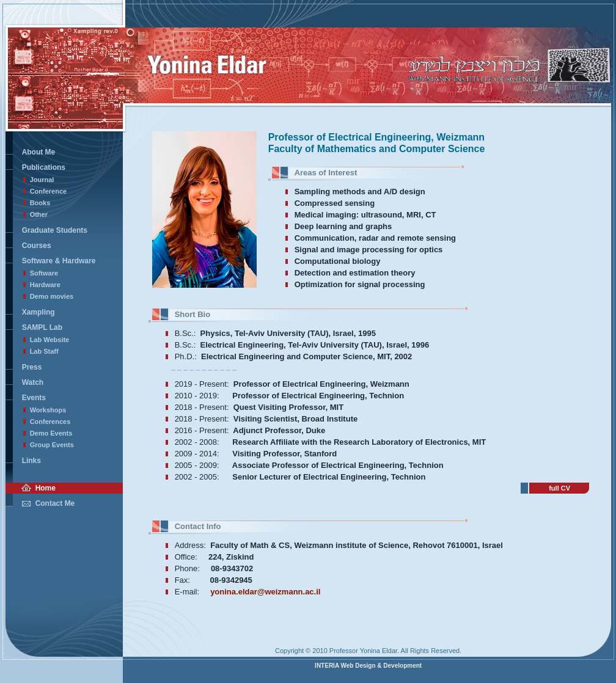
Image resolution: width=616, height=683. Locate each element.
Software (44, 273)
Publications (44, 167)
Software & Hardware (59, 261)
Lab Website (50, 340)
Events (34, 398)
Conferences (50, 422)
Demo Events (51, 433)
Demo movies (52, 296)
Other (39, 214)
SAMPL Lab (42, 327)
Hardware (45, 285)
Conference (49, 191)
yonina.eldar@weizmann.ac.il (265, 592)
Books (40, 203)
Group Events (52, 445)
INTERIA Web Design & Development (368, 666)
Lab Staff (44, 351)
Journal (42, 180)
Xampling (38, 312)
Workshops (48, 410)
